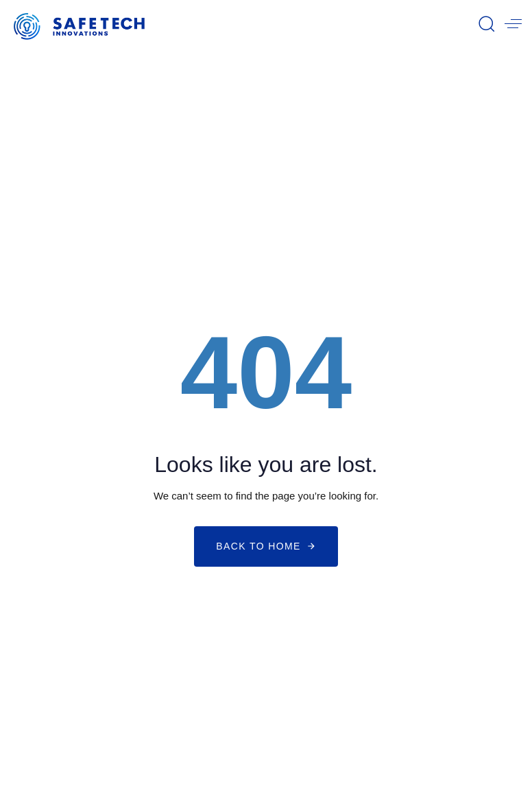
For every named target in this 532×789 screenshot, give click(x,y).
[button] (486, 23)
